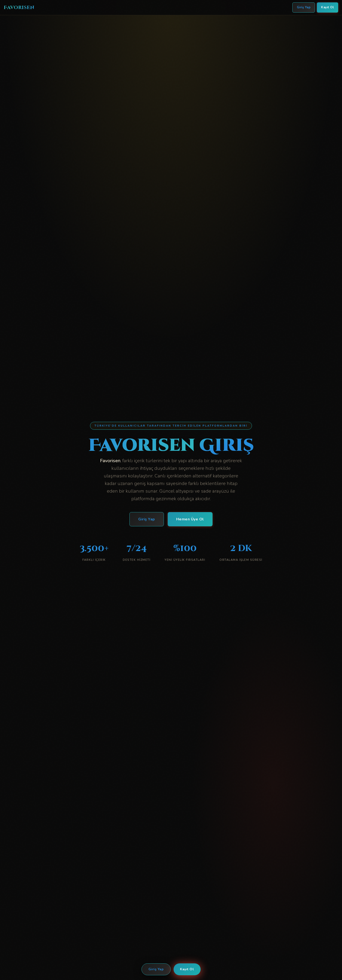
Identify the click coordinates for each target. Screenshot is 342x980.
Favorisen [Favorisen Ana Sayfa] (19, 7)
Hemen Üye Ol (190, 520)
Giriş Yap (156, 969)
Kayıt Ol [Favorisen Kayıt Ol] (328, 7)
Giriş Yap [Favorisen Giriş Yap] (304, 7)
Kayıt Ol (187, 969)
